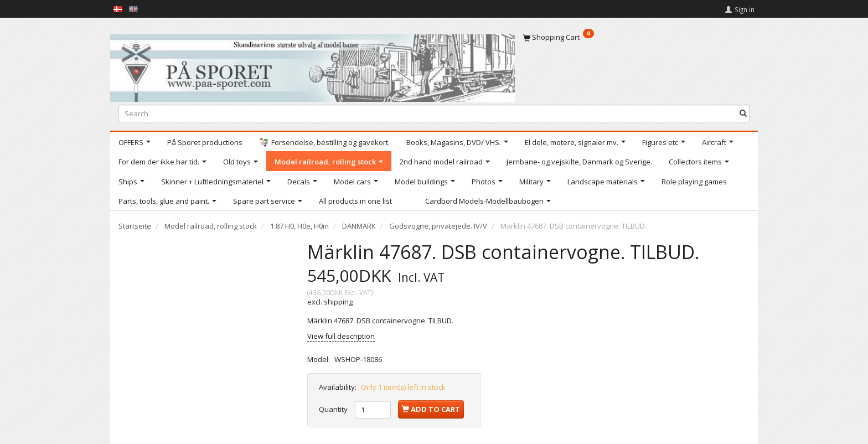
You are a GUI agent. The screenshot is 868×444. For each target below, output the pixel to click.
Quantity (334, 409)
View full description (341, 336)
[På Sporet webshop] (312, 66)
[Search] (743, 113)
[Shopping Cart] (636, 37)
